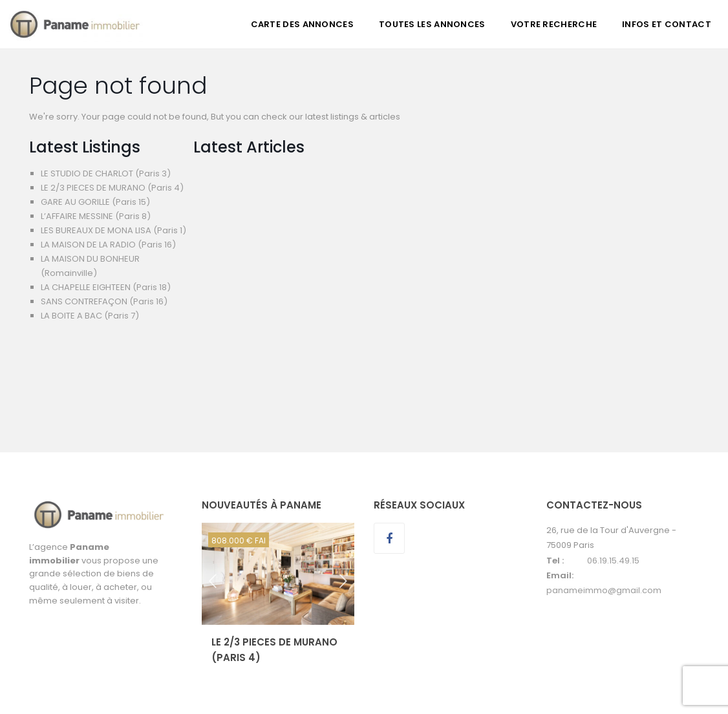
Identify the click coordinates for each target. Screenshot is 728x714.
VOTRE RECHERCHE (554, 24)
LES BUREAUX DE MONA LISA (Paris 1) (113, 230)
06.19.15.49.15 (613, 561)
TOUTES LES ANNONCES (432, 24)
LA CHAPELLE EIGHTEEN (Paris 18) (106, 287)
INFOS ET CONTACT (667, 24)
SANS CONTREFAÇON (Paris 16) (104, 301)
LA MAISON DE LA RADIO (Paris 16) (108, 245)
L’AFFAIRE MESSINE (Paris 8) (96, 216)
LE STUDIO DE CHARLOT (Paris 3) (106, 173)
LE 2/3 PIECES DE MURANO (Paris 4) (112, 188)
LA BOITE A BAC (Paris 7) (90, 316)
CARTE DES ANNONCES (302, 24)
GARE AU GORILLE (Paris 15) (95, 202)
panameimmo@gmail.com (604, 590)
